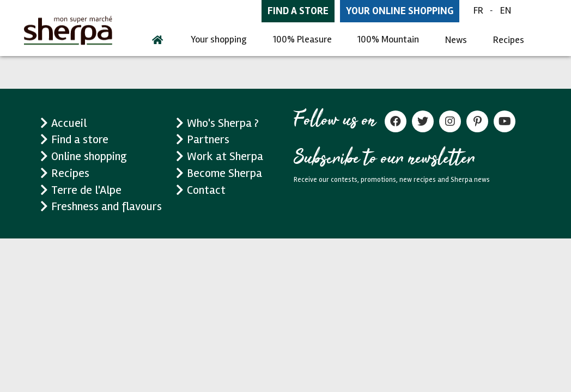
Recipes (509, 40)
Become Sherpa (224, 173)
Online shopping (89, 156)
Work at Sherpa (225, 156)
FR (478, 10)
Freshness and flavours (107, 206)
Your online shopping (400, 11)
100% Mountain (388, 39)
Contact (206, 190)
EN (506, 10)
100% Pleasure (302, 39)
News (456, 40)
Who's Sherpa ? (223, 123)
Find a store (298, 11)
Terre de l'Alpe (86, 190)
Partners (208, 139)
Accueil (69, 123)
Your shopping (219, 39)
